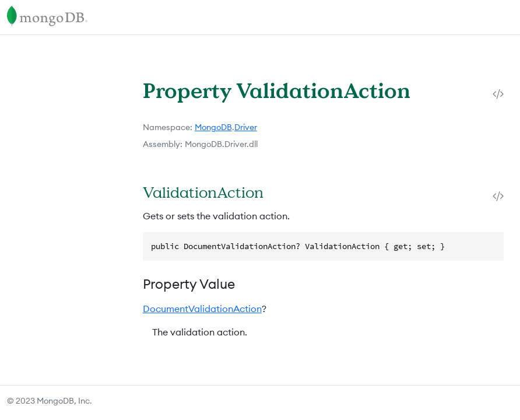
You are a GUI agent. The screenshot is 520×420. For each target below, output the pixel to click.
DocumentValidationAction (202, 309)
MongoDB (213, 127)
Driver (246, 127)
